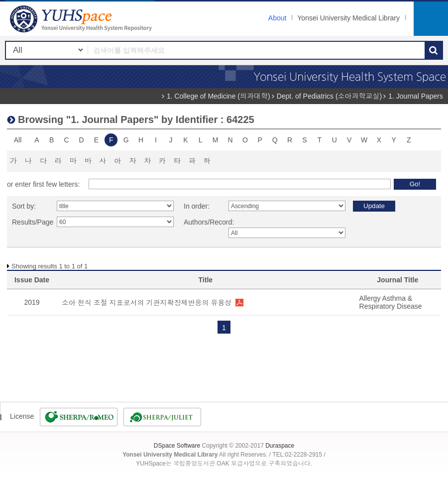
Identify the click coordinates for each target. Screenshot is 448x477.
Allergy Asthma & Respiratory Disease (391, 302)
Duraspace (280, 446)
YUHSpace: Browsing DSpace (82, 19)
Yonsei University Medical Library (348, 18)
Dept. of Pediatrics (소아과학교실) (330, 96)
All (18, 140)
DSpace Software (177, 446)
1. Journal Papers (416, 96)
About (278, 18)
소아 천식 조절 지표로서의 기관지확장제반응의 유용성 (147, 303)
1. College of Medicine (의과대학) (219, 96)
